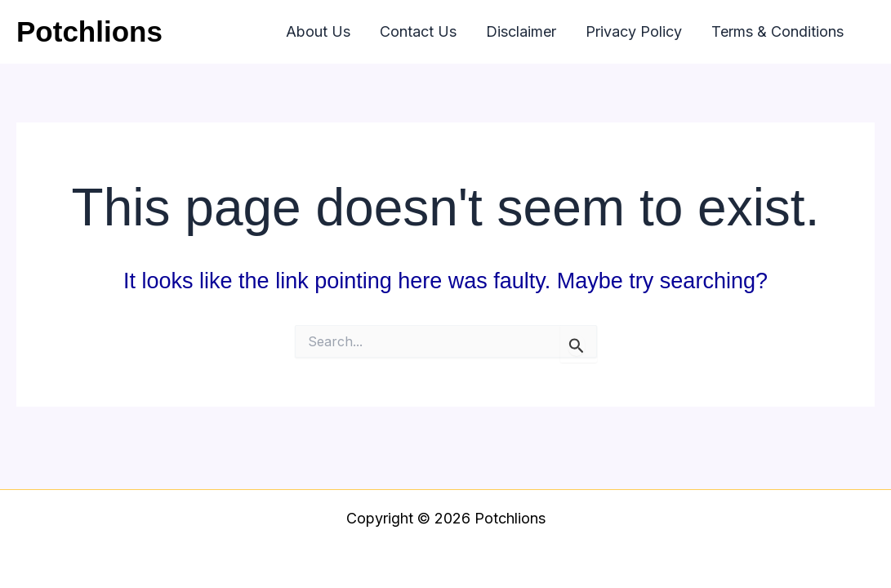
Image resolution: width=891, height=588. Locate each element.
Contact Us (418, 31)
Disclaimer (521, 31)
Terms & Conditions (777, 31)
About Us (318, 31)
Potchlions (89, 31)
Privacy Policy (634, 31)
